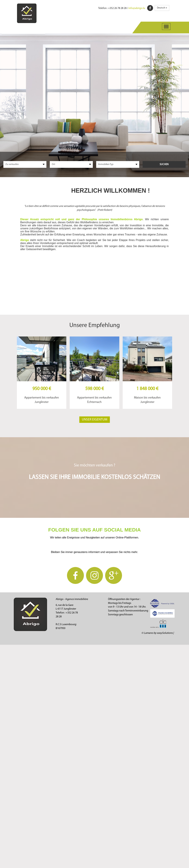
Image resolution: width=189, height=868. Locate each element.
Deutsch (162, 8)
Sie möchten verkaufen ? (95, 465)
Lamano (148, 633)
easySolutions (165, 633)
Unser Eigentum (95, 420)
